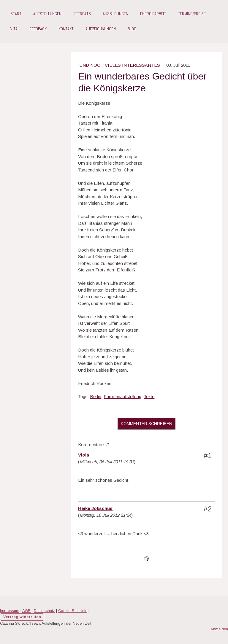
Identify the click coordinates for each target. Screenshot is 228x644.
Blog (132, 29)
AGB (26, 611)
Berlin (96, 396)
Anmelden (219, 629)
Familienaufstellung (122, 396)
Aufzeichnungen (101, 29)
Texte (149, 396)
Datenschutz (44, 611)
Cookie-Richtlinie (73, 611)
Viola (84, 455)
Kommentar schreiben (147, 424)
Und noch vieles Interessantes (120, 65)
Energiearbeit (153, 14)
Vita (14, 29)
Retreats (82, 14)
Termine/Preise (192, 14)
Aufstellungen (47, 14)
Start (16, 14)
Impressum (10, 611)
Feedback (38, 29)
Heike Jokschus (95, 508)
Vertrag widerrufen (22, 617)
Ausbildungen (115, 14)
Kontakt (66, 29)
